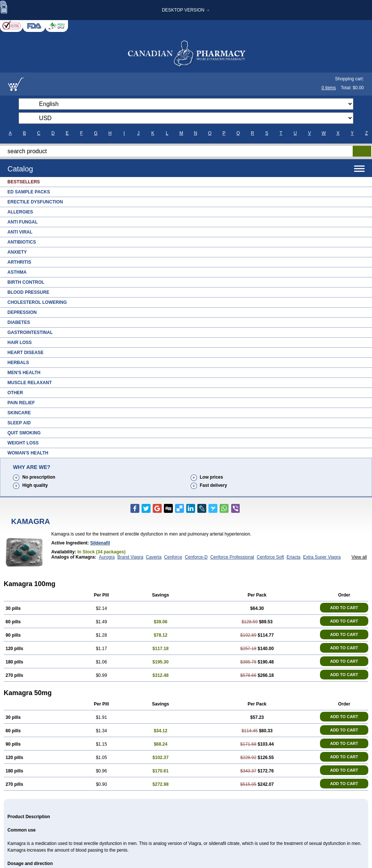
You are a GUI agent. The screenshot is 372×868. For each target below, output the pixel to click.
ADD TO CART (344, 608)
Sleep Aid (19, 423)
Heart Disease (25, 353)
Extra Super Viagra (322, 557)
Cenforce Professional (232, 557)
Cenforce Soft (270, 557)
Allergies (20, 212)
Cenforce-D (196, 557)
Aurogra (107, 557)
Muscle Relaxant (30, 383)
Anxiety (17, 252)
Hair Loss (20, 343)
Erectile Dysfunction (35, 202)
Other (15, 393)
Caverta (154, 557)
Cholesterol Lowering (37, 302)
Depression (22, 312)
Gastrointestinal (30, 332)
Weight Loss (23, 443)
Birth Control (26, 282)
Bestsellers (24, 182)
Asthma (17, 272)
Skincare (19, 413)
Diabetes (19, 322)
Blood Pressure (28, 292)
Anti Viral (20, 232)
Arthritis (19, 262)
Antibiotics (22, 242)
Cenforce (173, 557)
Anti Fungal (22, 222)
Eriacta (293, 557)
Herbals (18, 363)
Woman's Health (28, 453)
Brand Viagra (130, 557)
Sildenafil (100, 543)
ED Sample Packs (29, 192)
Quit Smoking (24, 433)
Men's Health (24, 373)
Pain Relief (21, 403)
